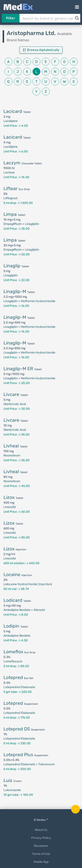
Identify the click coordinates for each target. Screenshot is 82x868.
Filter (11, 18)
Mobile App (41, 862)
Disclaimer (41, 846)
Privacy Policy (41, 838)
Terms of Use (41, 854)
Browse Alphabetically (41, 50)
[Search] (77, 18)
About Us (41, 830)
